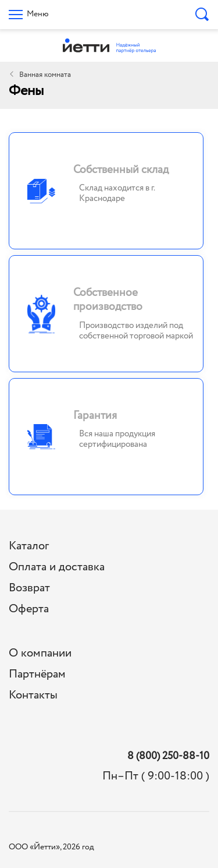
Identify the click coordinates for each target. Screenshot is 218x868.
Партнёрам (37, 674)
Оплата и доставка (57, 567)
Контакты (33, 695)
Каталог (29, 546)
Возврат (29, 588)
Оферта (29, 609)
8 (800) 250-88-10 (168, 756)
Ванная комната (45, 75)
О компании (40, 653)
